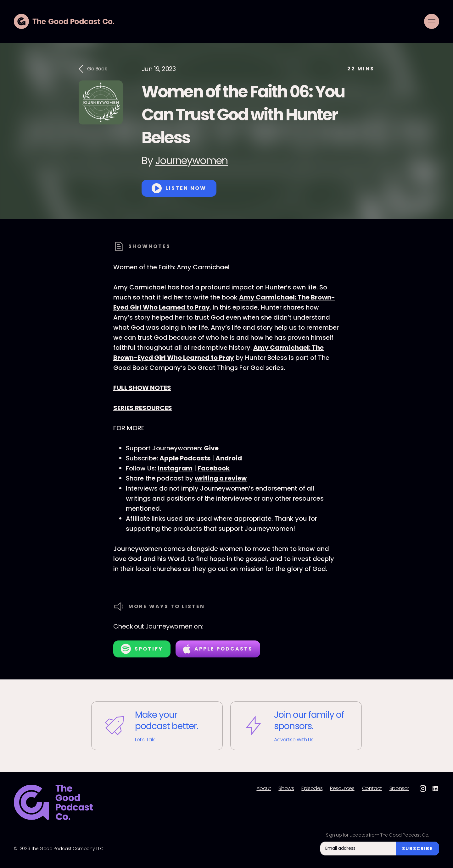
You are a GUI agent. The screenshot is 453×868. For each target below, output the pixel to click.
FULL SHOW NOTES (142, 388)
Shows (286, 788)
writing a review (221, 478)
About (264, 788)
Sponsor (399, 788)
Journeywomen (192, 160)
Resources (342, 788)
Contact (372, 788)
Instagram (175, 468)
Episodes (312, 788)
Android (229, 458)
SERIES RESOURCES (143, 408)
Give (211, 448)
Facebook (214, 468)
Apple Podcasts (185, 458)
